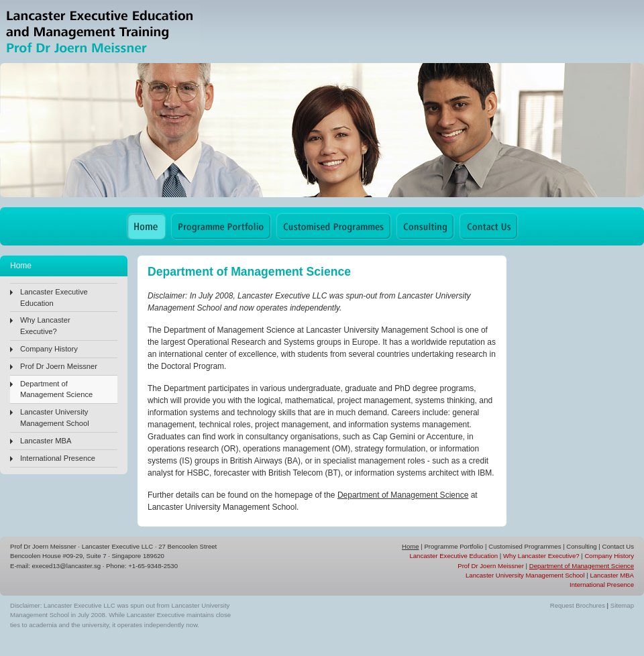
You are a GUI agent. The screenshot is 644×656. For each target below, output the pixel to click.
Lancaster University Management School (55, 418)
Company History (49, 349)
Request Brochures (578, 605)
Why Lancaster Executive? (45, 326)
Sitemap (622, 605)
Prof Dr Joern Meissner (59, 366)
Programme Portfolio (453, 546)
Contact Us (618, 546)
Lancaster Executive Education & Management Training (100, 32)
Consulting (581, 546)
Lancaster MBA (46, 441)
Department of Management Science (56, 389)
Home (411, 546)
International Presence (58, 458)
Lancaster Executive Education (54, 297)
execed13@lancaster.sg (67, 566)
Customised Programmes (525, 546)
